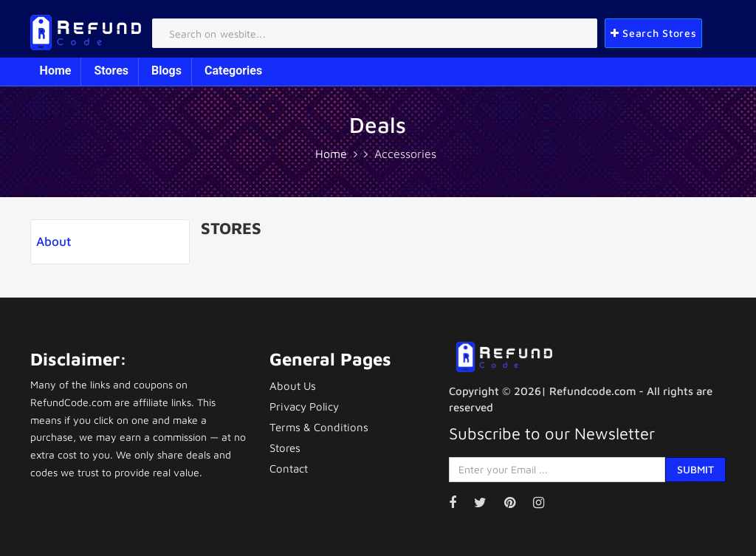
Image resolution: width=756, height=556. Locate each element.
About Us (293, 386)
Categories (233, 71)
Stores (111, 71)
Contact (289, 469)
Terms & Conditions (319, 427)
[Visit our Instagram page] (546, 502)
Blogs (166, 71)
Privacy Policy (304, 406)
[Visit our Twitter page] (488, 502)
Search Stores (654, 33)
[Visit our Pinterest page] (517, 502)
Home (56, 71)
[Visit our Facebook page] (460, 502)
